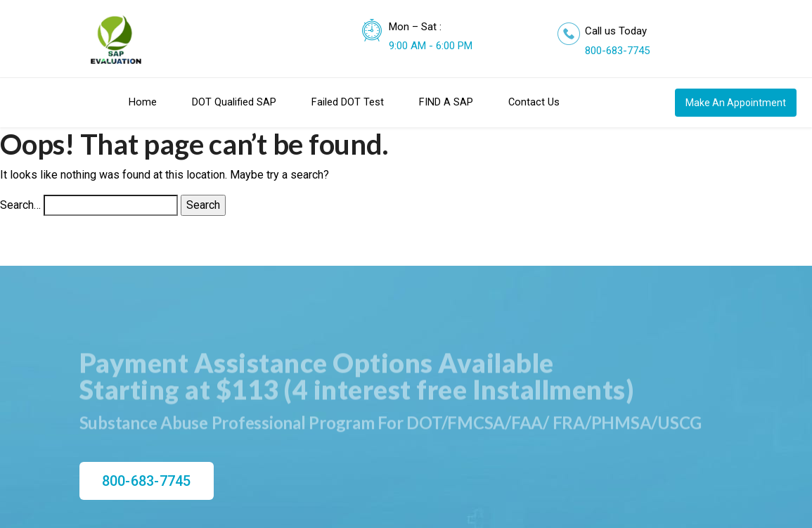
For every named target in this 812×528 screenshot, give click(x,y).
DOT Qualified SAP (234, 102)
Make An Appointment (736, 103)
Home (143, 102)
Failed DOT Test (348, 102)
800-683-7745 (617, 51)
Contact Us (534, 102)
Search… (20, 205)
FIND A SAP (446, 102)
